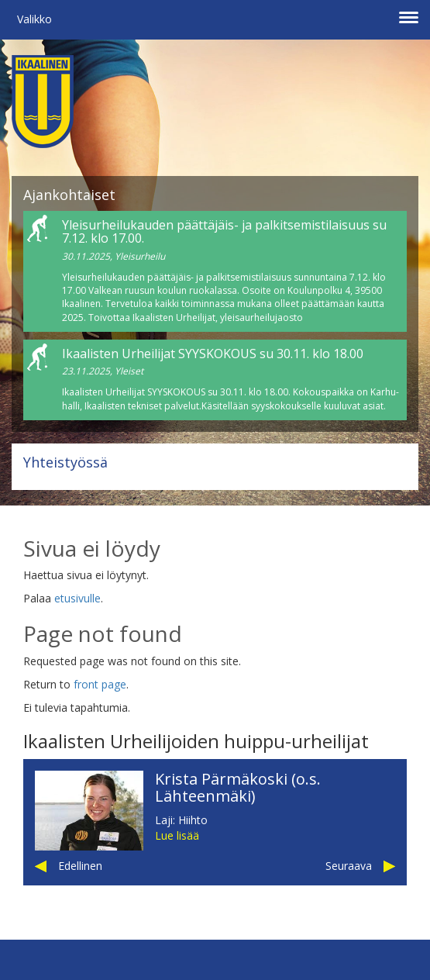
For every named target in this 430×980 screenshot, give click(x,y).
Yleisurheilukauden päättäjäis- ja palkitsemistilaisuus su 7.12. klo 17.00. (224, 232)
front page (100, 684)
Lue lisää (177, 835)
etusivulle (77, 598)
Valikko (34, 19)
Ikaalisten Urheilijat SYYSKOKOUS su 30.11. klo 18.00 (213, 354)
